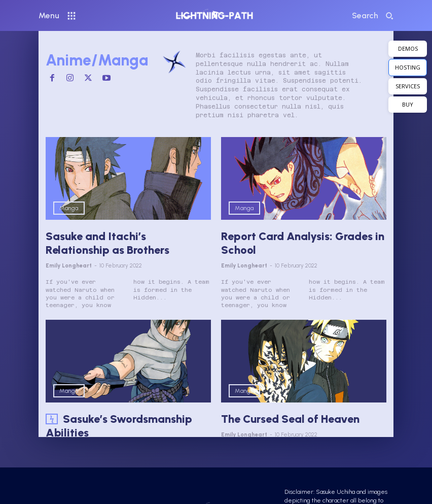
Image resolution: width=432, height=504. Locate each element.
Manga (69, 208)
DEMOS (408, 48)
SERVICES (408, 86)
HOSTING (408, 67)
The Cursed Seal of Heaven (285, 416)
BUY (408, 104)
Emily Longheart (69, 263)
